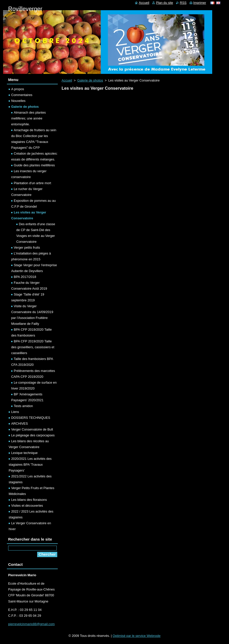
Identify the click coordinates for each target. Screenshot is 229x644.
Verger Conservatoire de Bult (32, 429)
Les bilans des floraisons (29, 500)
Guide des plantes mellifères (34, 165)
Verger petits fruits (27, 247)
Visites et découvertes (27, 506)
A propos (18, 89)
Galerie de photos (90, 80)
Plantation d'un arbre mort (32, 183)
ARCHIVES (19, 424)
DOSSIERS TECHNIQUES (31, 418)
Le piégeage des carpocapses (33, 435)
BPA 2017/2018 (25, 277)
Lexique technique (24, 453)
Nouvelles (18, 101)
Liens (15, 412)
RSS (183, 3)
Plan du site (164, 3)
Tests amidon (23, 406)
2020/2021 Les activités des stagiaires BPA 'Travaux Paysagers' (30, 465)
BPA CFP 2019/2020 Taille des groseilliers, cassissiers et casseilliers (33, 347)
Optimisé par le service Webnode (137, 636)
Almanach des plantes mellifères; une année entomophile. (28, 118)
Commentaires (22, 95)
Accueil (67, 80)
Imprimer (200, 3)
